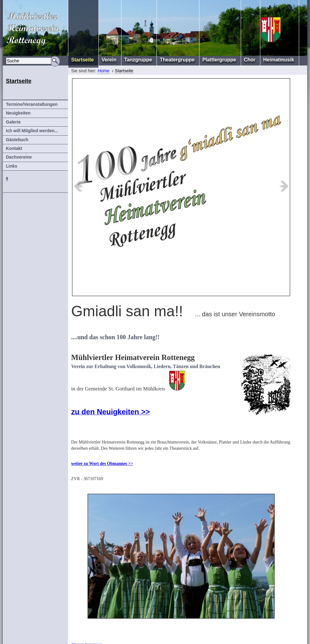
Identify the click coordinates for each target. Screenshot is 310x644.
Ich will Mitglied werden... (32, 131)
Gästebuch (17, 140)
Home (104, 71)
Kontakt (14, 148)
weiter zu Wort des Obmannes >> (102, 464)
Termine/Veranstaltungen (32, 104)
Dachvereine (19, 157)
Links (12, 166)
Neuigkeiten (18, 113)
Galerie (13, 122)
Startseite (124, 71)
